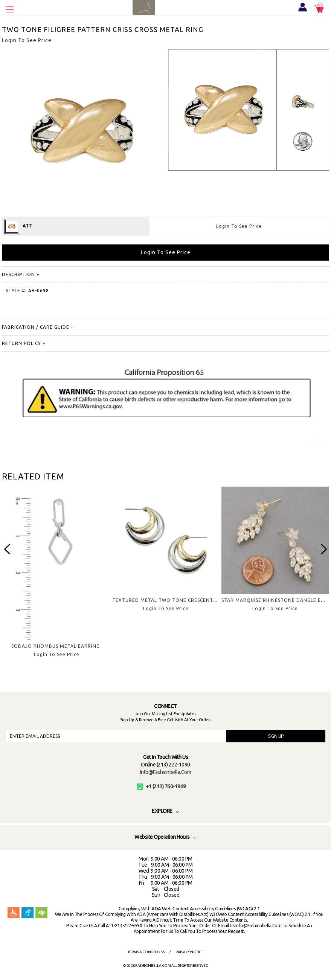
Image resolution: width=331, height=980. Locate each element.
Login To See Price (239, 226)
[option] (56, 578)
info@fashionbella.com (166, 772)
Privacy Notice (189, 952)
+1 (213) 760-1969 (161, 786)
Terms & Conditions (146, 952)
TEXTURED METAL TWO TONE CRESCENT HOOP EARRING (182, 600)
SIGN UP (276, 736)
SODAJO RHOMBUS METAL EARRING (56, 646)
